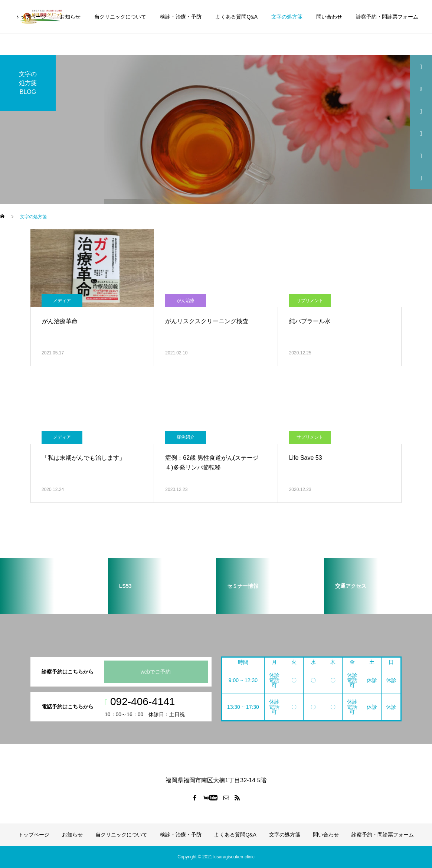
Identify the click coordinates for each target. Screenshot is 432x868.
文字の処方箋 (287, 17)
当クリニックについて (120, 17)
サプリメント (310, 301)
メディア (62, 301)
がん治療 (186, 301)
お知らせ (70, 17)
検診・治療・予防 (181, 17)
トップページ (30, 17)
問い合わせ (329, 17)
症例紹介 (186, 437)
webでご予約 (156, 672)
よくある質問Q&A (236, 17)
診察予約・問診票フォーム (387, 17)
